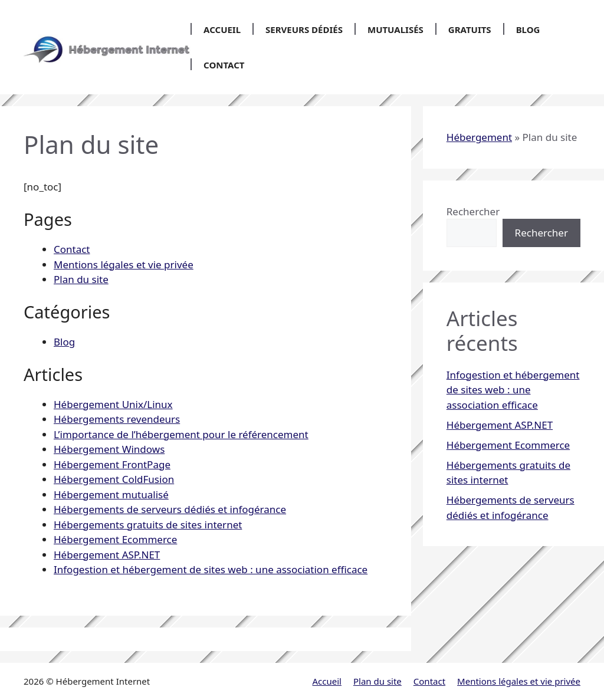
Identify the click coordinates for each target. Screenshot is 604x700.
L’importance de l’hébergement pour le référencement (181, 434)
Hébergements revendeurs (117, 419)
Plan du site (81, 279)
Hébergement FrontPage (112, 464)
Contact (224, 65)
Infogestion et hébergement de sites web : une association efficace (211, 569)
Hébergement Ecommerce (115, 539)
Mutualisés (395, 29)
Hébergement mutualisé (111, 494)
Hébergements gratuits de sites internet (148, 525)
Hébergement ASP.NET (107, 555)
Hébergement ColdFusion (114, 479)
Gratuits (470, 29)
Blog (528, 29)
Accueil (222, 29)
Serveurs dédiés (304, 29)
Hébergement (479, 137)
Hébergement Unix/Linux (113, 404)
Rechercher (473, 211)
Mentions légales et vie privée (124, 264)
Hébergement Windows (109, 449)
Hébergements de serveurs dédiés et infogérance (170, 509)
